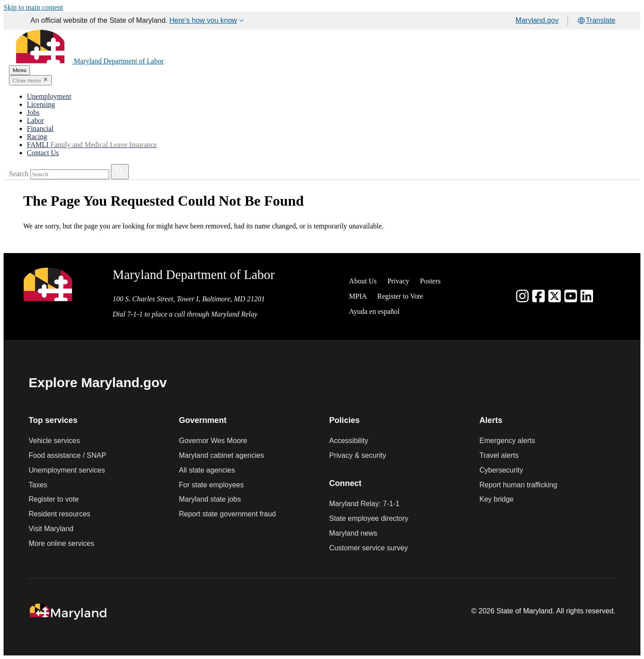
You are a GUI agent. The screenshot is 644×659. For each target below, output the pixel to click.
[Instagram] (522, 296)
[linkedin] (587, 296)
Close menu (27, 80)
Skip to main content (33, 7)
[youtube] (571, 296)
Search (19, 174)
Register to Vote (400, 296)
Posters (430, 281)
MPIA (358, 296)
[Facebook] (538, 296)
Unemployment (49, 96)
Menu (19, 70)
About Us (363, 281)
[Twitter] (555, 296)
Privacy (398, 281)
